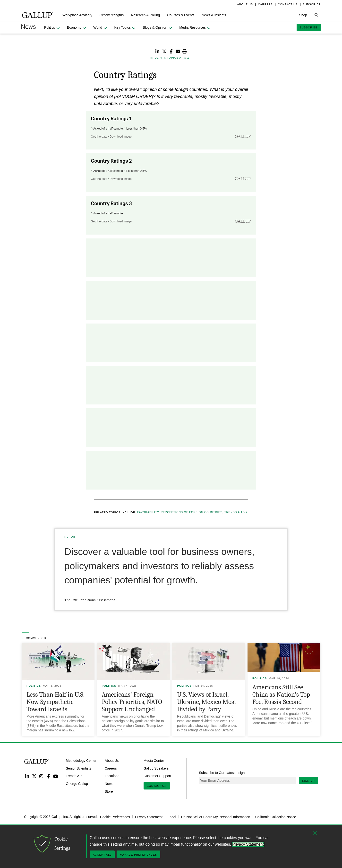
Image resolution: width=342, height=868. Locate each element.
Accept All (102, 855)
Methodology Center (81, 761)
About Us (112, 761)
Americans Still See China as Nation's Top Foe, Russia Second (281, 695)
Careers (111, 768)
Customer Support (157, 776)
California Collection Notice (276, 817)
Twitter (34, 776)
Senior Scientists (78, 768)
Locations (112, 776)
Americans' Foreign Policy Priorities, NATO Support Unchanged (132, 702)
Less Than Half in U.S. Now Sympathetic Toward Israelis (55, 702)
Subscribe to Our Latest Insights (223, 773)
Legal (172, 817)
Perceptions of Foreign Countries (192, 512)
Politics (34, 686)
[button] (77, 15)
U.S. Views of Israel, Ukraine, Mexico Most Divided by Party (207, 702)
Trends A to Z (236, 512)
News (109, 784)
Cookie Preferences (115, 817)
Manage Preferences (138, 855)
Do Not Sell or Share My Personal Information (216, 817)
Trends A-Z (74, 776)
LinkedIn (27, 776)
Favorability (148, 512)
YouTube (56, 776)
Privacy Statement (149, 817)
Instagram (41, 776)
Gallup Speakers (156, 768)
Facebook (48, 776)
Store (109, 791)
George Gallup (77, 784)
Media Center (154, 761)
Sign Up (308, 781)
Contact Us (157, 786)
